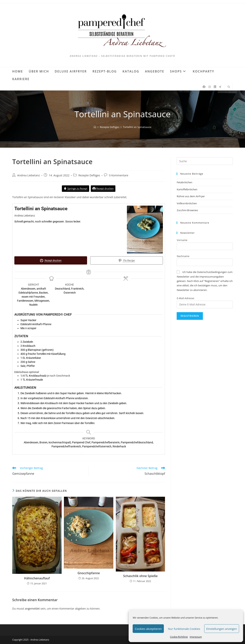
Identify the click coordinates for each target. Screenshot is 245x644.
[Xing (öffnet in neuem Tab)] (220, 87)
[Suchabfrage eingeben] (205, 161)
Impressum (196, 637)
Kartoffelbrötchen (187, 189)
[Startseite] (95, 127)
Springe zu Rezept (75, 188)
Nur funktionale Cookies (184, 629)
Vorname (182, 240)
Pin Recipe (127, 260)
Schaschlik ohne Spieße (140, 576)
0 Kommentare (119, 175)
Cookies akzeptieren (148, 629)
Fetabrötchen (184, 182)
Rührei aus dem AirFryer (191, 196)
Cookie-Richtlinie (179, 637)
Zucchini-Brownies (187, 210)
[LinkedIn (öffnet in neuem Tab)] (215, 87)
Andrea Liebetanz (29, 175)
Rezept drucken (103, 188)
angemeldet (32, 608)
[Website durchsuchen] (229, 87)
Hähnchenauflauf (37, 578)
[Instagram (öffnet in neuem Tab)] (210, 87)
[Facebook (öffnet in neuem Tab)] (204, 87)
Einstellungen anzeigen (222, 629)
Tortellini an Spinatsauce (137, 127)
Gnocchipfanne (89, 573)
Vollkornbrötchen (187, 203)
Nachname (183, 256)
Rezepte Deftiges (89, 175)
